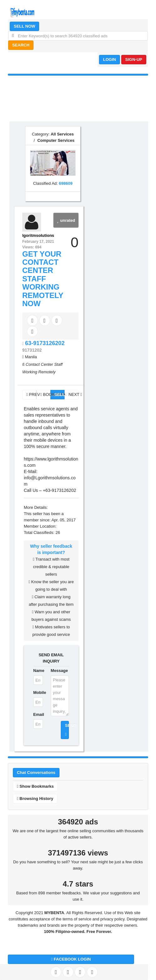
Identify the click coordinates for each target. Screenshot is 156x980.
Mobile (38, 692)
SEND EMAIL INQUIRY (51, 658)
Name (38, 671)
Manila (31, 357)
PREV (31, 394)
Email (38, 714)
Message (59, 671)
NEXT (74, 394)
